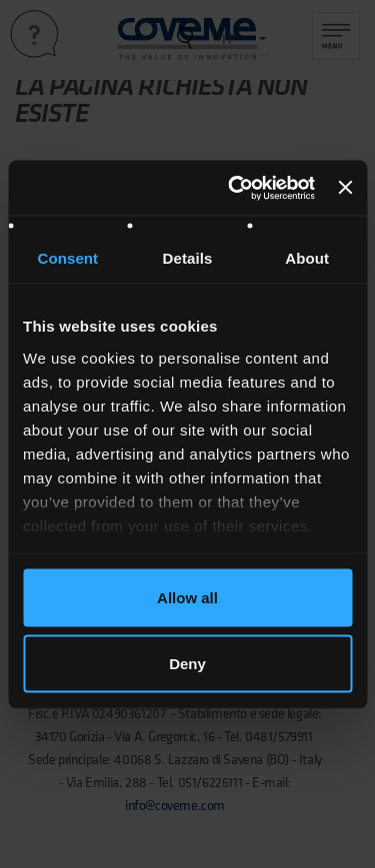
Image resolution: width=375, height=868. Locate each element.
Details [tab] (188, 258)
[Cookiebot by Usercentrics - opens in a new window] (235, 188)
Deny (187, 663)
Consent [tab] (67, 258)
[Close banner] (345, 188)
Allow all (187, 598)
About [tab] (307, 258)
